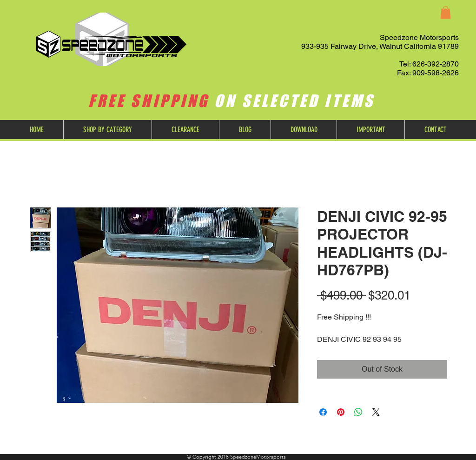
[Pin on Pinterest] (341, 412)
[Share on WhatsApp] (358, 412)
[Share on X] (376, 412)
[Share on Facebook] (323, 412)
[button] (446, 12)
